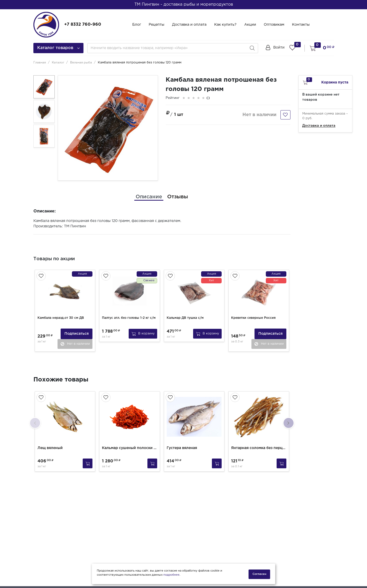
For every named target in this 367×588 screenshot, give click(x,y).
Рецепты (157, 25)
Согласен (259, 574)
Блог (137, 25)
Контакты (301, 25)
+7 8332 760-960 (83, 25)
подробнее (171, 576)
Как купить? (225, 25)
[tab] (149, 197)
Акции (250, 25)
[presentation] (35, 421)
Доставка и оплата (189, 25)
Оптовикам (274, 25)
